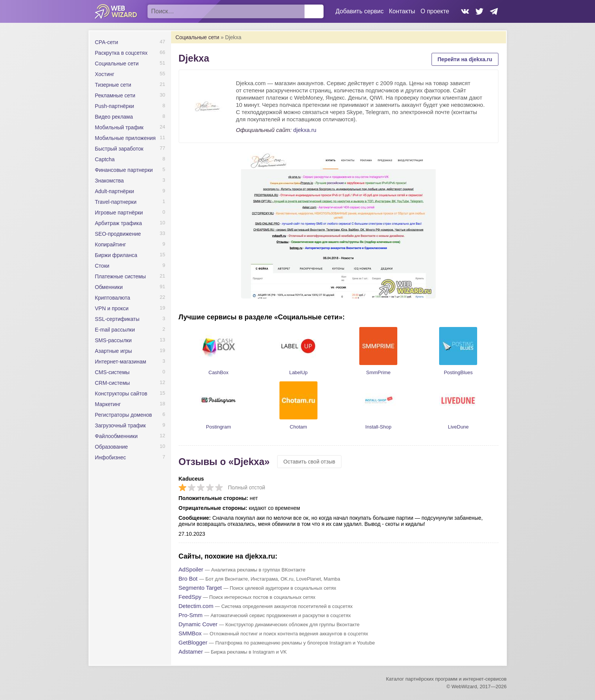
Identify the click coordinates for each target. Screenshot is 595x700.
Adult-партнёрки (115, 191)
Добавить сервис (360, 11)
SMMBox (190, 633)
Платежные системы (121, 276)
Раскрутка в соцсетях (121, 53)
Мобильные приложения (125, 138)
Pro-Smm (191, 615)
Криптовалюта (113, 298)
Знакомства (109, 181)
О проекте (435, 11)
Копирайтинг (111, 244)
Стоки (102, 266)
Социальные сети (117, 63)
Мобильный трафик (119, 127)
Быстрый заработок (119, 149)
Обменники (109, 287)
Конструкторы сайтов (121, 394)
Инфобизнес (111, 457)
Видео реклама (114, 117)
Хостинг (105, 74)
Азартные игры (114, 351)
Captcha (105, 159)
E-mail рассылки (115, 330)
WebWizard (116, 11)
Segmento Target (200, 588)
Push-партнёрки (115, 106)
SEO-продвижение (118, 234)
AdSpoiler (191, 569)
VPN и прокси (112, 308)
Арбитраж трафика (119, 223)
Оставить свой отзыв (309, 462)
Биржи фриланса (116, 255)
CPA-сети (107, 42)
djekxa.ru (305, 130)
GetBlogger (193, 642)
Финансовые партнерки (124, 170)
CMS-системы (112, 372)
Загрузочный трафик (121, 425)
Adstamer (191, 652)
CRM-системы (113, 383)
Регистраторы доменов (124, 415)
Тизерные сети (113, 85)
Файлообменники (117, 436)
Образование (112, 447)
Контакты (402, 11)
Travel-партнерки (116, 202)
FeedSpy (190, 597)
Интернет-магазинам (121, 362)
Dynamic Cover (198, 624)
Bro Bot (188, 579)
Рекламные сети (115, 95)
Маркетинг (108, 404)
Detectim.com (196, 606)
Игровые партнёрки (119, 213)
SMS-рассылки (113, 340)
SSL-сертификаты (117, 319)
